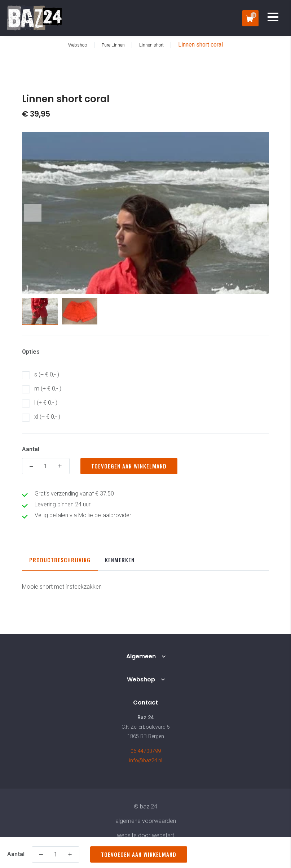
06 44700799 (146, 751)
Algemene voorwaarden (146, 821)
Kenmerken (120, 560)
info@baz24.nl (146, 761)
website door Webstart (145, 835)
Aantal (31, 449)
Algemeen (141, 656)
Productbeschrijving (60, 560)
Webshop (141, 679)
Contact (145, 703)
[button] (258, 213)
